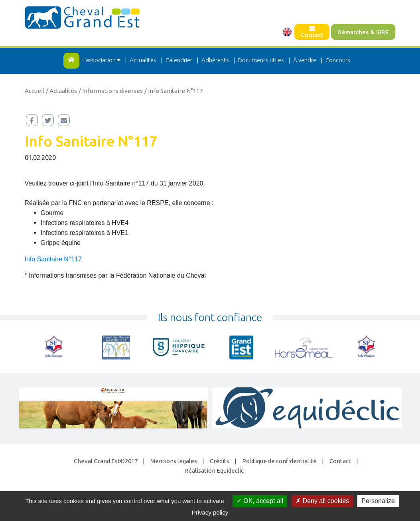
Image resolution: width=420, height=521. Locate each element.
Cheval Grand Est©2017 (106, 461)
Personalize (378, 501)
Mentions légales (174, 461)
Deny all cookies (322, 501)
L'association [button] (102, 60)
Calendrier (179, 60)
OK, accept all (260, 501)
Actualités (143, 60)
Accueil (35, 91)
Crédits (220, 461)
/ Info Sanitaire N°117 (174, 91)
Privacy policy (210, 512)
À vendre (305, 60)
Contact (312, 32)
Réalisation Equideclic (214, 471)
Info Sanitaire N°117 (53, 259)
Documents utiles (261, 60)
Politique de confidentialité (279, 461)
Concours (338, 60)
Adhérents (215, 60)
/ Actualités (61, 91)
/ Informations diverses (111, 91)
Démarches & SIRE (363, 32)
